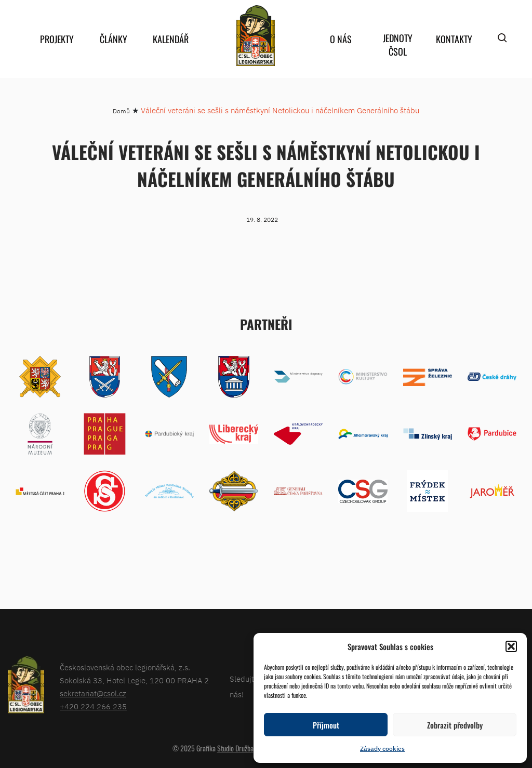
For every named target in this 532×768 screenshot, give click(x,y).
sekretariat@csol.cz (93, 693)
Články (114, 39)
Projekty (57, 39)
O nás (341, 39)
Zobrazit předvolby (455, 725)
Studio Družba (235, 748)
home (256, 36)
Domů (121, 111)
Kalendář (171, 39)
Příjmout (326, 725)
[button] (511, 646)
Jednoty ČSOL (398, 45)
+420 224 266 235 (93, 706)
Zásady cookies (382, 749)
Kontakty (454, 39)
